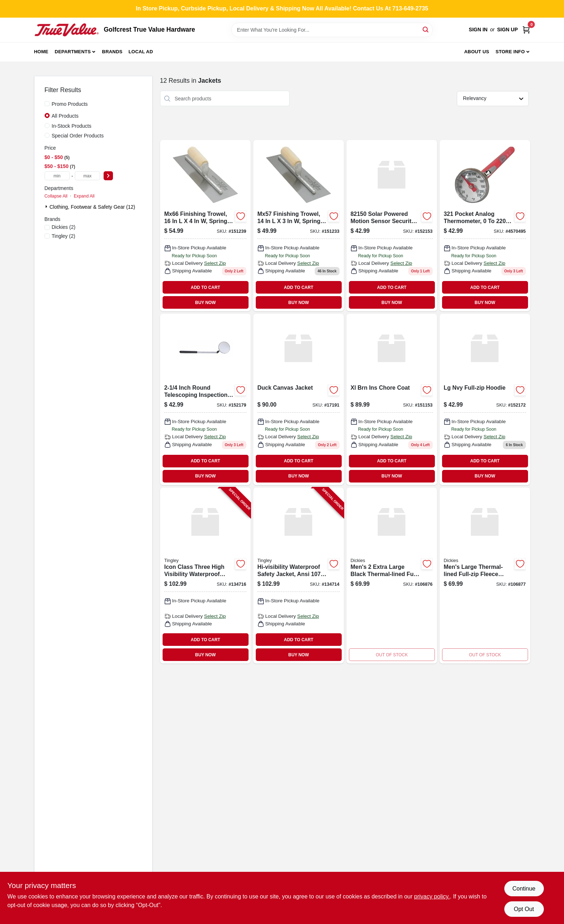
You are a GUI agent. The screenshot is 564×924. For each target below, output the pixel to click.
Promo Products (70, 104)
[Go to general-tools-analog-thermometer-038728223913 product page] (485, 226)
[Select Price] (108, 176)
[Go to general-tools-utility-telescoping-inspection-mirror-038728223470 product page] (205, 399)
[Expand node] (47, 207)
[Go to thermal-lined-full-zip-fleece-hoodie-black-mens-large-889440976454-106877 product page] (485, 576)
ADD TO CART (205, 287)
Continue (524, 889)
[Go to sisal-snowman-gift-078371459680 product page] (392, 399)
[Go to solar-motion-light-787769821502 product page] (392, 226)
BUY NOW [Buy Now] (206, 303)
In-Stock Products (72, 126)
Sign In (478, 30)
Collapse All (56, 196)
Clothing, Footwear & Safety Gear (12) (92, 207)
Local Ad (141, 52)
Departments (73, 52)
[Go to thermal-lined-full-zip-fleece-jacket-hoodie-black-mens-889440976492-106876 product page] (392, 576)
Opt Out (524, 909)
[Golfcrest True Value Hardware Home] (67, 30)
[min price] (57, 176)
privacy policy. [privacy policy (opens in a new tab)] (432, 896)
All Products (65, 116)
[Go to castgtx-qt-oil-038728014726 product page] (485, 399)
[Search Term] (332, 30)
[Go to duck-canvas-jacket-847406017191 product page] (299, 399)
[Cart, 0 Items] (526, 30)
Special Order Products (78, 136)
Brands (112, 52)
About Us (477, 52)
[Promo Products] (47, 104)
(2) (64, 227)
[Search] (426, 29)
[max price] (87, 176)
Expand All (84, 196)
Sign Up (508, 30)
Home (41, 52)
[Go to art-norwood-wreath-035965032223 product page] (299, 226)
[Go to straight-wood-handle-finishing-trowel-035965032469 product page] (205, 226)
